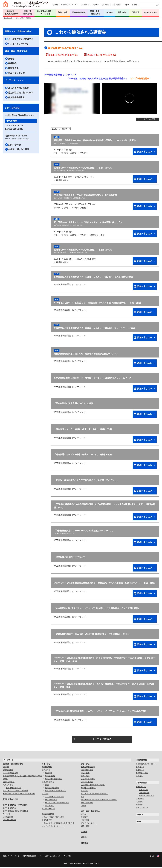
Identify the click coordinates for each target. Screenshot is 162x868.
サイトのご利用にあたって (50, 857)
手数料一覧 (140, 771)
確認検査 (6, 768)
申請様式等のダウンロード (146, 765)
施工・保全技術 (87, 803)
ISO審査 (84, 832)
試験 (47, 786)
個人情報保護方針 (16, 98)
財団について (141, 788)
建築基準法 (46, 771)
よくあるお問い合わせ (19, 89)
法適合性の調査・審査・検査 (53, 818)
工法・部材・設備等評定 (55, 797)
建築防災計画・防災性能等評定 (57, 803)
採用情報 (106, 5)
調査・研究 (122, 12)
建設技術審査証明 (49, 809)
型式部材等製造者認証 (54, 780)
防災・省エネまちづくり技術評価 (15, 791)
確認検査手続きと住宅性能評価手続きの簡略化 (99, 800)
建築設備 (84, 791)
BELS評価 (6, 815)
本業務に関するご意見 (19, 150)
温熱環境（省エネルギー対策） (93, 786)
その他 (84, 806)
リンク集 (67, 857)
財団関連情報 (142, 783)
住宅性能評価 (8, 771)
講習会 (11, 59)
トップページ (8, 19)
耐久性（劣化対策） (89, 788)
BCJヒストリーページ (19, 45)
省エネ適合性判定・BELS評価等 (15, 806)
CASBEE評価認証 (9, 820)
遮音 (83, 797)
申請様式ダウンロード (69, 5)
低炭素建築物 (8, 817)
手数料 (55, 5)
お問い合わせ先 (142, 774)
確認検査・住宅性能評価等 (13, 765)
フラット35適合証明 (10, 774)
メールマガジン (142, 808)
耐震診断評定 (47, 821)
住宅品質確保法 (48, 783)
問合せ (135, 5)
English (127, 5)
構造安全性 (85, 774)
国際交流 (135, 12)
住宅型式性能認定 (52, 788)
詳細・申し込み (145, 152)
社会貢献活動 (144, 793)
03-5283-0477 (16, 126)
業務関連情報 (142, 761)
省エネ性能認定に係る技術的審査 (15, 812)
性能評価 (49, 774)
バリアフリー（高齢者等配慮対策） (95, 794)
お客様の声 (144, 791)
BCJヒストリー (151, 12)
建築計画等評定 (51, 800)
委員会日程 (85, 5)
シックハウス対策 (88, 780)
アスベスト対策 (87, 783)
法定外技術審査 (9, 783)
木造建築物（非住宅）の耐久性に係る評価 (19, 794)
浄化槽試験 (49, 806)
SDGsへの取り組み (147, 796)
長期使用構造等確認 (14, 788)
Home (139, 822)
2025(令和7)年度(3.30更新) (102, 56)
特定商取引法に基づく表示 (21, 93)
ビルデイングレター (18, 74)
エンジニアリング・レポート (53, 827)
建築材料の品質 (87, 771)
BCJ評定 (45, 794)
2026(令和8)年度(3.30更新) (63, 56)
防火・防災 (85, 777)
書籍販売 (12, 64)
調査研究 (84, 838)
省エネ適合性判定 (9, 809)
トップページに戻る (148, 120)
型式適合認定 (50, 777)
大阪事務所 (116, 5)
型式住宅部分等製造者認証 (55, 791)
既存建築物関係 (48, 815)
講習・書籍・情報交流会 (16, 52)
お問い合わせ (15, 145)
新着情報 (139, 805)
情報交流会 (13, 69)
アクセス (96, 5)
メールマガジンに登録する (21, 40)
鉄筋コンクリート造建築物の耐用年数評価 (58, 824)
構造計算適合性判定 (10, 800)
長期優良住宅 (8, 786)
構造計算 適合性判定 (27, 12)
